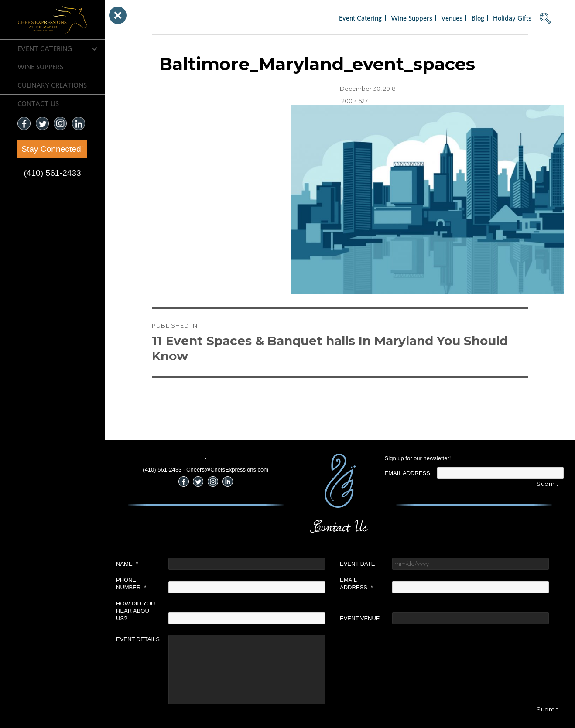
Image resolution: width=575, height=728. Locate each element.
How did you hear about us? (135, 611)
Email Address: (408, 473)
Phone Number (131, 584)
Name (127, 564)
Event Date (357, 564)
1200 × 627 (354, 101)
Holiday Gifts (512, 18)
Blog (478, 18)
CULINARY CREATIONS (52, 85)
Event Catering (45, 48)
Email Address (356, 584)
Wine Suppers (40, 67)
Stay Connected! (52, 149)
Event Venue (360, 618)
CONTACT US (38, 103)
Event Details (138, 639)
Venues (452, 18)
